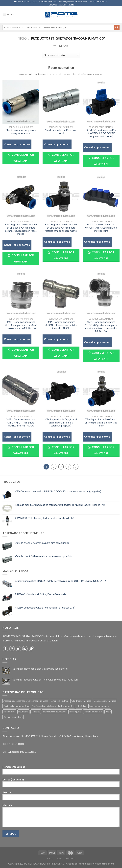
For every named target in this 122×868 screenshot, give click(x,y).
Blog (60, 859)
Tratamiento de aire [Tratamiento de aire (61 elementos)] (93, 712)
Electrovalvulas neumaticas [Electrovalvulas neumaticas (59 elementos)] (16, 706)
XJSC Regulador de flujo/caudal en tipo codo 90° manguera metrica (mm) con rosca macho (61, 228)
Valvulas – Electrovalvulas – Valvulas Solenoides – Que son (45, 679)
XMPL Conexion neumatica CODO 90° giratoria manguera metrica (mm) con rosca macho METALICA (101, 327)
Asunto (61, 797)
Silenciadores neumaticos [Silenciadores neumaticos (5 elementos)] (55, 712)
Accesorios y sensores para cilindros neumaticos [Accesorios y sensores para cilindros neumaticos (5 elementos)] (26, 701)
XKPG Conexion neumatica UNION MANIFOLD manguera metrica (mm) (101, 228)
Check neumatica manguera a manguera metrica (21, 132)
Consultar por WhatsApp (21, 158)
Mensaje (61, 817)
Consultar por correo (17, 144)
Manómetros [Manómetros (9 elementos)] (9, 712)
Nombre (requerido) (61, 771)
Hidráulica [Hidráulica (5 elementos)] (82, 706)
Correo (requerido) (61, 784)
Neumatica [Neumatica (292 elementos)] (23, 712)
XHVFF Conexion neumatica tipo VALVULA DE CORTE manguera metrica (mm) (101, 133)
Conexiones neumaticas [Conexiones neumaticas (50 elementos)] (105, 701)
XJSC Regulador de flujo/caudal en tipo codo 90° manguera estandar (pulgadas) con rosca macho (21, 229)
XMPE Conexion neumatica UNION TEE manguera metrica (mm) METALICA (61, 325)
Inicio (22, 38)
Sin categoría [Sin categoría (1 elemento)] (75, 712)
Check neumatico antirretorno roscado (61, 132)
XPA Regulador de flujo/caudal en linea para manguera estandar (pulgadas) (61, 422)
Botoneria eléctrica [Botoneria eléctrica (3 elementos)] (60, 701)
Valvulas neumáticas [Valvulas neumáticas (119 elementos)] (13, 717)
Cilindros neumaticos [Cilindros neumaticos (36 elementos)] (81, 701)
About (51, 859)
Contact (70, 859)
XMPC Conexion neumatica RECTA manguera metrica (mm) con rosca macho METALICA (21, 325)
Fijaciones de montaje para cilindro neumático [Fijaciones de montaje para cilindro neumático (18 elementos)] (53, 706)
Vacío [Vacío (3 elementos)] (108, 712)
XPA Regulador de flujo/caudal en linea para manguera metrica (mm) (101, 422)
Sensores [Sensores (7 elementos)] (36, 712)
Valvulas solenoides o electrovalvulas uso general (40, 669)
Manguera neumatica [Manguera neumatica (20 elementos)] (99, 706)
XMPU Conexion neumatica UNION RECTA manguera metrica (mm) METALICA (21, 422)
